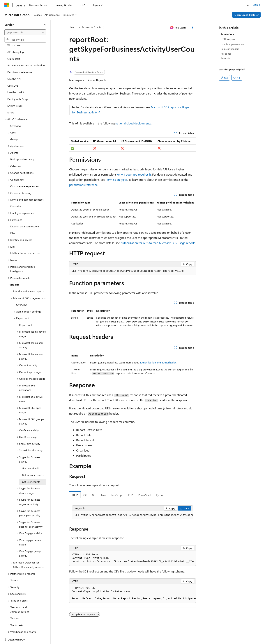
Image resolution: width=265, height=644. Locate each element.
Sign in (257, 5)
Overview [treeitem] (16, 113)
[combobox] (25, 32)
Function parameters (232, 44)
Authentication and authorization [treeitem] (26, 53)
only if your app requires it (134, 174)
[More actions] (193, 28)
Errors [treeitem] (11, 100)
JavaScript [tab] (117, 495)
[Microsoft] (7, 5)
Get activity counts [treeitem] (33, 462)
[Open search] (248, 5)
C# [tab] (85, 495)
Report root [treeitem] (26, 312)
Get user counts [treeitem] (31, 469)
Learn (73, 27)
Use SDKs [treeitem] (13, 73)
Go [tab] (94, 495)
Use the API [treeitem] (14, 66)
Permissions (227, 34)
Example (225, 58)
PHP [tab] (130, 495)
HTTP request (228, 39)
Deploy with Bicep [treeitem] (17, 86)
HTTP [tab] (75, 495)
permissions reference (83, 185)
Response (226, 54)
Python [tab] (160, 495)
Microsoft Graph (91, 27)
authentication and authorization (158, 362)
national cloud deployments (133, 123)
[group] (132, 515)
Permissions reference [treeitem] (20, 59)
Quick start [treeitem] (14, 46)
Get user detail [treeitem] (30, 456)
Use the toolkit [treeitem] (16, 80)
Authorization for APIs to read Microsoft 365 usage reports (158, 243)
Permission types (117, 180)
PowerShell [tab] (144, 495)
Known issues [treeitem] (15, 93)
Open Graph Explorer (247, 15)
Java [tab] (103, 495)
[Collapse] (45, 25)
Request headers (230, 49)
